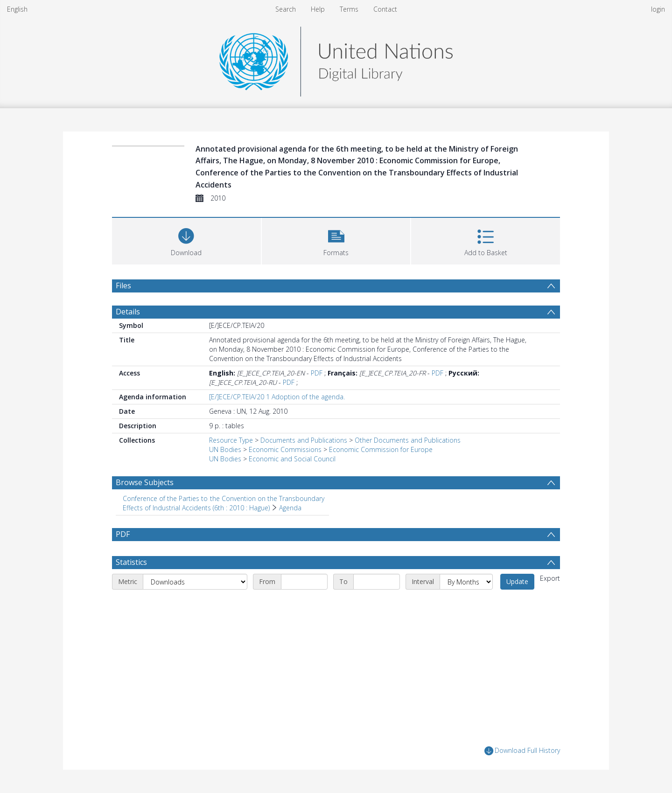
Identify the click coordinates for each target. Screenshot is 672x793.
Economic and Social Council (292, 459)
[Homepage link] (336, 59)
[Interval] (466, 582)
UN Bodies (225, 449)
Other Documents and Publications (408, 440)
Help (318, 9)
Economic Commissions (285, 449)
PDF (317, 373)
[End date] (377, 582)
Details (128, 312)
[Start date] (304, 582)
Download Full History (522, 751)
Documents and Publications (304, 440)
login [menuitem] (658, 9)
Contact (385, 9)
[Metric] (195, 582)
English (17, 9)
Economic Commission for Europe (381, 449)
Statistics (131, 562)
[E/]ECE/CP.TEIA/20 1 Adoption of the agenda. (277, 397)
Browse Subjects (145, 482)
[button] (336, 240)
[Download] (186, 240)
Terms (349, 9)
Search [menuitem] (286, 9)
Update (517, 581)
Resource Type (231, 440)
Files (123, 285)
